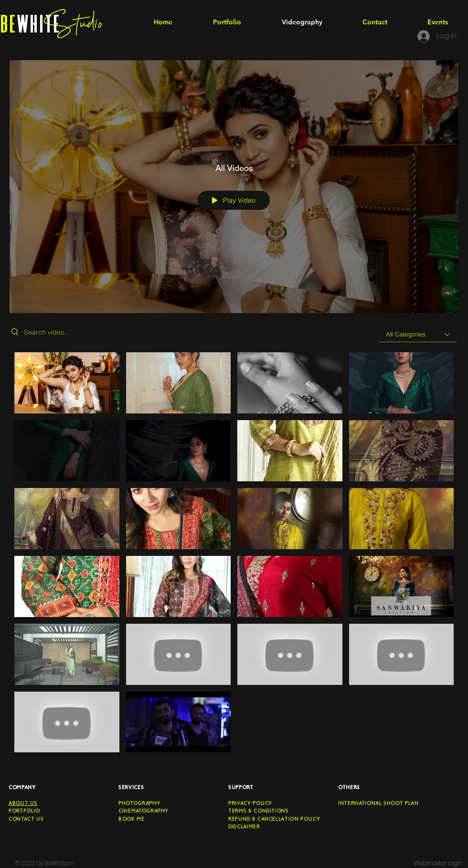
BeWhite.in (59, 863)
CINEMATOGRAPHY (144, 811)
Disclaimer (244, 827)
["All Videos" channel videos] (234, 555)
